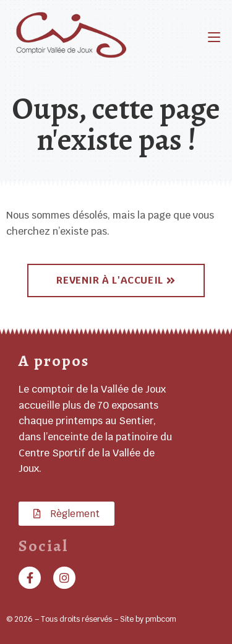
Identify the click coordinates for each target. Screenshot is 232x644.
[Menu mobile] (214, 37)
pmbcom (161, 619)
